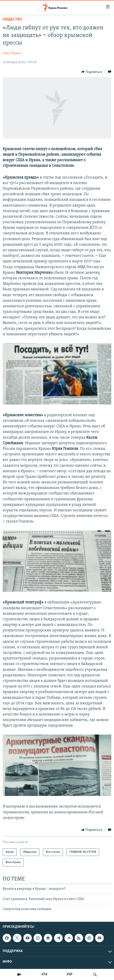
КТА (44, 974)
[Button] (92, 72)
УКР (69, 974)
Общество (12, 19)
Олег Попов (12, 53)
